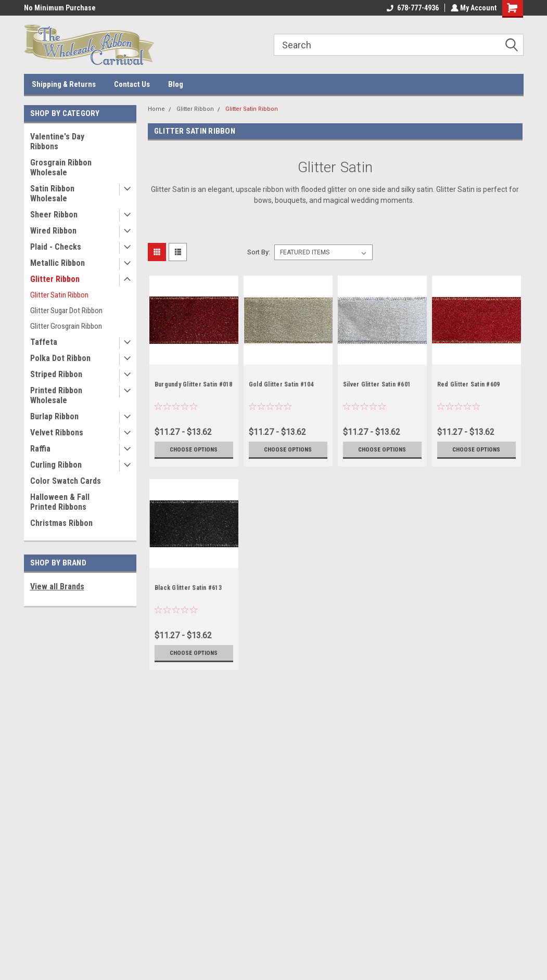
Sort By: (259, 252)
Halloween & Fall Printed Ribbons (60, 502)
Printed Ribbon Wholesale (56, 395)
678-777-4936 (412, 8)
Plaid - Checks (56, 247)
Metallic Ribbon (58, 263)
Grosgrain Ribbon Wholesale (61, 167)
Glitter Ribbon (55, 279)
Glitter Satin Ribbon (59, 295)
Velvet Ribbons (57, 433)
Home (156, 109)
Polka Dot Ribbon (60, 358)
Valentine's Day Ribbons (57, 141)
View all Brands (57, 586)
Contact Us (132, 84)
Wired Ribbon (53, 231)
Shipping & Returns (64, 84)
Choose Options (194, 449)
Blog (176, 84)
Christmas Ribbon (61, 523)
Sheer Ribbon (54, 215)
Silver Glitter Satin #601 (377, 384)
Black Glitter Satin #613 (188, 588)
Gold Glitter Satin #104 (281, 384)
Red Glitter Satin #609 (469, 384)
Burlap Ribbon (54, 416)
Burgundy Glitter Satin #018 (194, 384)
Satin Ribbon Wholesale (52, 194)
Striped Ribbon (56, 374)
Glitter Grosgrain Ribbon (66, 326)
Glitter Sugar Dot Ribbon (66, 311)
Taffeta (44, 342)
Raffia (40, 449)
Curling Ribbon (56, 465)
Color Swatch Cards (66, 481)
